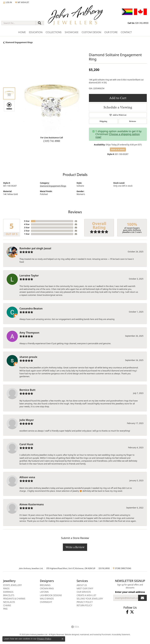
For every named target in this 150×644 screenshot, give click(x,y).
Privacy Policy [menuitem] (85, 602)
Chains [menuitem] (7, 605)
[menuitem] (75, 627)
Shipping (103, 121)
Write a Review (75, 547)
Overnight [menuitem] (46, 602)
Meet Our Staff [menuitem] (85, 589)
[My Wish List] (22, 2)
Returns (133, 121)
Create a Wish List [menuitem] (86, 595)
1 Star (27, 234)
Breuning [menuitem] (45, 585)
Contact (126, 32)
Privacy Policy (44, 639)
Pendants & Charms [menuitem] (14, 599)
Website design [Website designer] (71, 634)
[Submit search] (40, 23)
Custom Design (91, 32)
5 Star (27, 221)
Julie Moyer (27, 420)
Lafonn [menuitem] (44, 592)
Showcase (72, 32)
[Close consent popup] (63, 639)
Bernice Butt (27, 390)
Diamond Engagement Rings (19, 42)
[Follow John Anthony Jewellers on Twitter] (132, 612)
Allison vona (27, 477)
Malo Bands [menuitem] (47, 599)
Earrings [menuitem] (8, 592)
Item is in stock (118, 149)
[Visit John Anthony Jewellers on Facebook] (127, 612)
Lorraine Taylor (29, 276)
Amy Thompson (29, 333)
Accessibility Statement (121, 634)
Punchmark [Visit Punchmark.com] (106, 634)
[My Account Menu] (8, 2)
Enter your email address (130, 592)
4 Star (27, 224)
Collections (54, 32)
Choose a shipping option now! (118, 136)
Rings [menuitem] (6, 589)
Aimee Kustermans (32, 504)
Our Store (111, 32)
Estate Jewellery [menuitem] (13, 585)
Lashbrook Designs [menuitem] (51, 595)
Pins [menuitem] (5, 609)
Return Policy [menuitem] (84, 605)
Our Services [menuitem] (84, 592)
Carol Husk (26, 444)
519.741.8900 (104, 568)
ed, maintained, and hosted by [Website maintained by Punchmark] (89, 634)
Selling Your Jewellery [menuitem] (90, 599)
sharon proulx (28, 357)
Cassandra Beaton (31, 308)
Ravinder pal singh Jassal (35, 248)
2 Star (27, 231)
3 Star (27, 228)
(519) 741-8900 (52, 141)
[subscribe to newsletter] (142, 598)
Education (36, 32)
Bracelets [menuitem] (9, 595)
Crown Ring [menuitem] (47, 589)
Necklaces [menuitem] (9, 602)
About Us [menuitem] (82, 585)
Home (22, 32)
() (76, 221)
